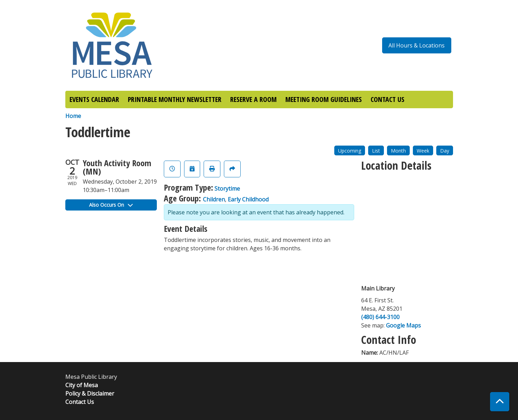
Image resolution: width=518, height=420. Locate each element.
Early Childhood (248, 199)
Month (398, 151)
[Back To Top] (500, 402)
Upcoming (350, 151)
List (376, 151)
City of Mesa (82, 385)
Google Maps (403, 325)
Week (423, 151)
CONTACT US (388, 99)
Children (214, 199)
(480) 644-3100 (380, 317)
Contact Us (80, 402)
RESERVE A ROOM (253, 99)
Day (445, 151)
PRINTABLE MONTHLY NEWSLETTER (175, 99)
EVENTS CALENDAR (94, 99)
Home (73, 116)
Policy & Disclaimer (90, 393)
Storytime (227, 189)
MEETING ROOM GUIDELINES (324, 99)
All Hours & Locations (417, 45)
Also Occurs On (111, 205)
